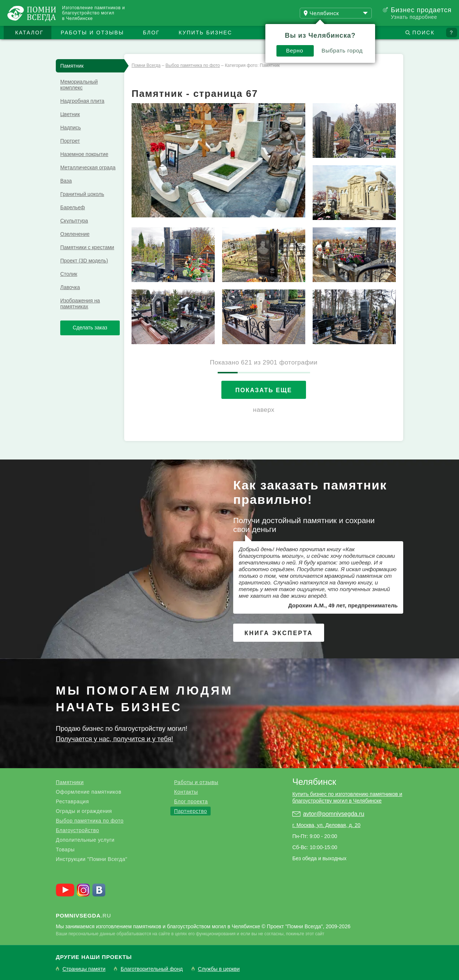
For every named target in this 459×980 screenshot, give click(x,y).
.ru (84, 915)
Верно (295, 50)
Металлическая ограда (88, 167)
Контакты (186, 792)
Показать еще (264, 390)
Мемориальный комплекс (79, 85)
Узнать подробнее (414, 17)
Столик (69, 274)
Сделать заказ (90, 328)
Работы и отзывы (92, 33)
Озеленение (75, 234)
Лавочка (70, 287)
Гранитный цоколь (82, 194)
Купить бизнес (206, 33)
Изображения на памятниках (80, 304)
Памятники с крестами (87, 247)
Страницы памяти (84, 969)
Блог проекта (191, 801)
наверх (264, 410)
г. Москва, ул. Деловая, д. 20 (326, 825)
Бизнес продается (421, 10)
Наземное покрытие (84, 154)
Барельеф (73, 207)
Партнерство (191, 811)
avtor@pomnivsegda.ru (334, 814)
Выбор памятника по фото (90, 821)
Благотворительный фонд (152, 969)
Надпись (71, 128)
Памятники (70, 782)
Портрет (70, 141)
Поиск (424, 33)
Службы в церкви (219, 969)
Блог (152, 33)
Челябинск (314, 782)
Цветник (70, 114)
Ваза (66, 181)
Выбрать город (342, 50)
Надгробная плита (82, 101)
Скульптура (74, 221)
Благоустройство (77, 830)
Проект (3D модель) (84, 261)
